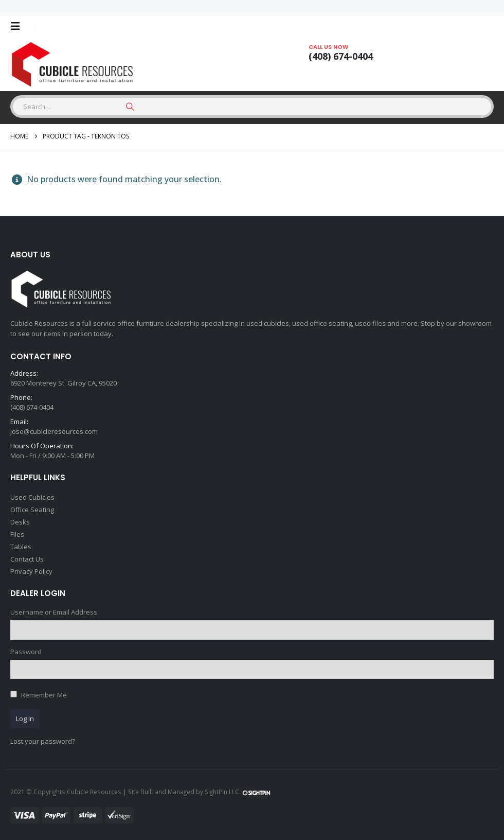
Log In (25, 719)
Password (26, 652)
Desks (20, 522)
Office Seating (32, 510)
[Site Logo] (75, 65)
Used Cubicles (32, 497)
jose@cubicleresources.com (54, 431)
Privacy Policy (31, 571)
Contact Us (27, 559)
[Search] (130, 107)
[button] (19, 26)
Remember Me (44, 695)
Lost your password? (43, 741)
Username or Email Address (54, 612)
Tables (21, 547)
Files (17, 534)
